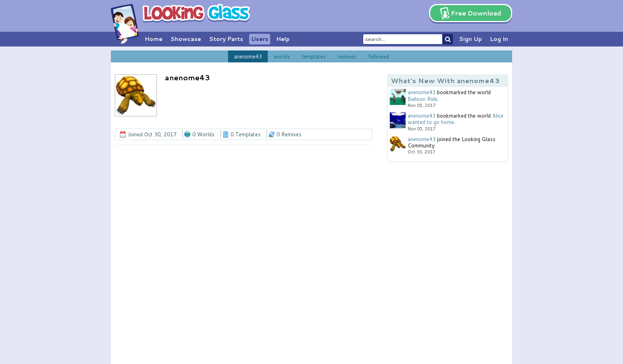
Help (283, 39)
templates (314, 56)
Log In (499, 39)
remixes (347, 56)
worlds (282, 56)
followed (379, 56)
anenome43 (248, 56)
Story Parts (226, 39)
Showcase (186, 39)
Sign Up (470, 39)
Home (154, 39)
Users (260, 39)
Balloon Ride (423, 99)
